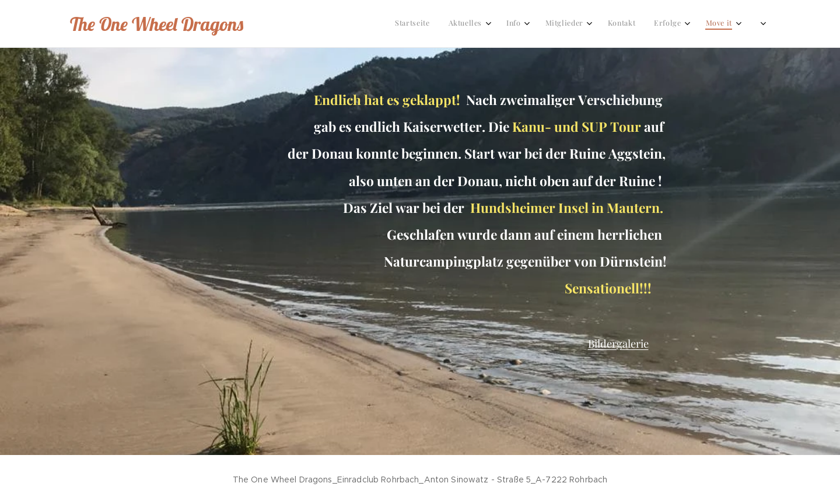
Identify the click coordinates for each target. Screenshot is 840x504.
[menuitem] (521, 24)
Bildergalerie (618, 343)
